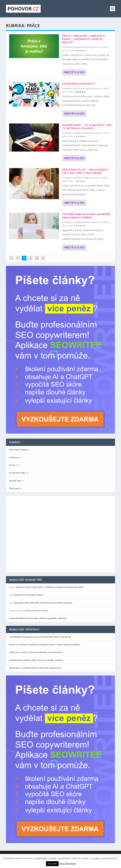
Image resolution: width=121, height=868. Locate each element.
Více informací (68, 863)
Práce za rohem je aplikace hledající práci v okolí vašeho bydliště (45, 644)
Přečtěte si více (74, 72)
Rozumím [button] (52, 864)
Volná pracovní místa (78, 84)
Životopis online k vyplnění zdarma (47, 618)
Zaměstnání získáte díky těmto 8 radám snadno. (36, 660)
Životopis (14, 488)
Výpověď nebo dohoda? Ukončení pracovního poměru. (86, 216)
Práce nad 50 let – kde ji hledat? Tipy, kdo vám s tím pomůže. (85, 171)
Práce (71, 51)
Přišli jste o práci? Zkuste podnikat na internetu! (36, 652)
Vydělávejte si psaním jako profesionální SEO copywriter (40, 637)
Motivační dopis (18, 450)
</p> (30, 534)
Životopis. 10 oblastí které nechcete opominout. (36, 668)
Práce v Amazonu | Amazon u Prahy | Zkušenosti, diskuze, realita (84, 39)
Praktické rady (17, 473)
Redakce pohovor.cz (92, 47)
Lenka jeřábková (18, 618)
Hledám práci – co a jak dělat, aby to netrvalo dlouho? (87, 127)
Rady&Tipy (15, 481)
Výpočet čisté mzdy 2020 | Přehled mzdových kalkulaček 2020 (49, 587)
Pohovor (14, 457)
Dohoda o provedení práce (28, 595)
